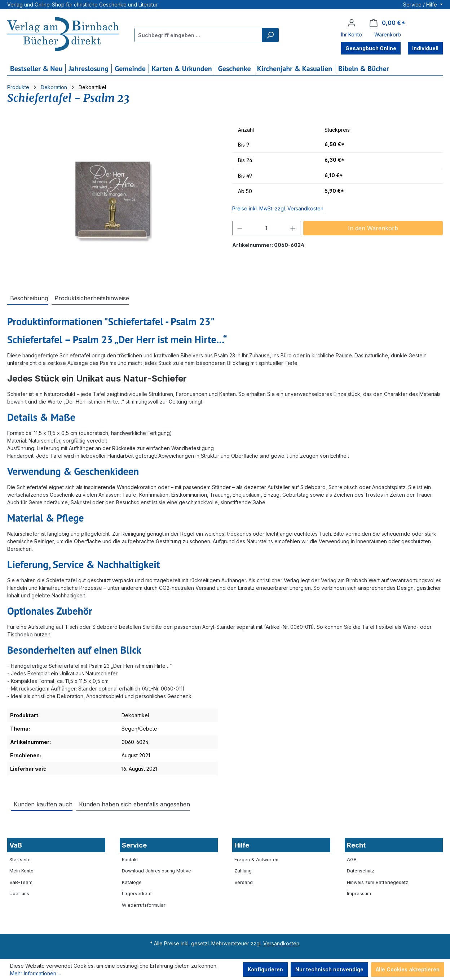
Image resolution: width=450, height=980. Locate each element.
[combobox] (198, 35)
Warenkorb (388, 34)
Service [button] (134, 845)
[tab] (28, 298)
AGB (352, 860)
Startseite (20, 860)
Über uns (19, 894)
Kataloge (132, 882)
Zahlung (243, 871)
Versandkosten (281, 943)
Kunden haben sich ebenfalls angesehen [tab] (134, 804)
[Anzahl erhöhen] (293, 228)
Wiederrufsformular (144, 905)
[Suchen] (270, 35)
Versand (244, 882)
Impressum (359, 894)
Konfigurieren (265, 969)
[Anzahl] (266, 228)
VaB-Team (21, 882)
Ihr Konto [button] (352, 34)
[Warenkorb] (387, 23)
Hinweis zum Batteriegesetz (378, 882)
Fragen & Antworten (256, 860)
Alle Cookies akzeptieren (408, 969)
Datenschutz (361, 871)
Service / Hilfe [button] (421, 5)
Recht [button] (356, 845)
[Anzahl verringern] (240, 228)
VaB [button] (16, 845)
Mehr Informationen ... (36, 973)
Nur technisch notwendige (329, 969)
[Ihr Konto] (352, 23)
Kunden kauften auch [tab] (43, 804)
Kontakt (130, 860)
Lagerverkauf (137, 894)
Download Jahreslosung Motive (156, 871)
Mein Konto (21, 871)
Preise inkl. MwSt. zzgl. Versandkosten (278, 208)
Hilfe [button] (242, 845)
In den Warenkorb (373, 228)
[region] (112, 200)
